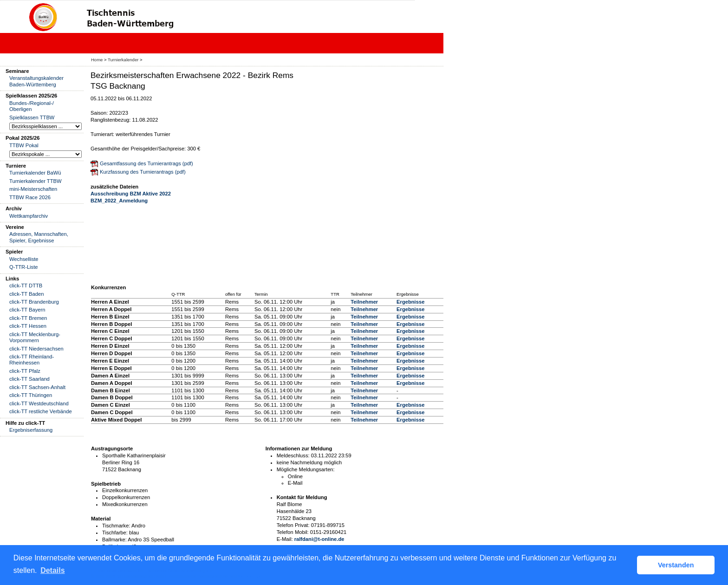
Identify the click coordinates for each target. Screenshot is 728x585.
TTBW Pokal (24, 145)
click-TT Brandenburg (34, 302)
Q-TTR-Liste (24, 267)
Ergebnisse (410, 302)
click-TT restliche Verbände (41, 411)
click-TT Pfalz (25, 371)
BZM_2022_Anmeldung (119, 201)
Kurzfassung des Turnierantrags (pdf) (143, 172)
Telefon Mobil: (293, 532)
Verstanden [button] (676, 565)
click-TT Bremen (28, 318)
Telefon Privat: (293, 525)
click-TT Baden (26, 294)
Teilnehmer (364, 302)
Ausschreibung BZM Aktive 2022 (131, 194)
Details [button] (52, 570)
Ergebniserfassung (31, 430)
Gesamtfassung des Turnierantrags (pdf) (146, 163)
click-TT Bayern (27, 310)
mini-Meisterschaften (33, 189)
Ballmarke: (114, 539)
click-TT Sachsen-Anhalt (37, 387)
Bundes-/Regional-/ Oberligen (32, 106)
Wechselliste (24, 259)
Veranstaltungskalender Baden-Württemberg (36, 81)
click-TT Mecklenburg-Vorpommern (35, 337)
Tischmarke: (116, 526)
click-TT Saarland (29, 379)
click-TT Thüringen (31, 395)
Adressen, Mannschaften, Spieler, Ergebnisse (39, 237)
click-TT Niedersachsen (36, 349)
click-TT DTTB (26, 286)
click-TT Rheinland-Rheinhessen (32, 360)
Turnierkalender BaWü (35, 173)
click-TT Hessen (28, 326)
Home (97, 60)
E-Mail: (285, 539)
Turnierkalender (123, 60)
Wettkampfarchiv (29, 216)
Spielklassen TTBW (32, 117)
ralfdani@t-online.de (319, 539)
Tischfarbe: (115, 533)
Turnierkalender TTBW (36, 181)
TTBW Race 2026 (30, 197)
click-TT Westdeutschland (39, 403)
